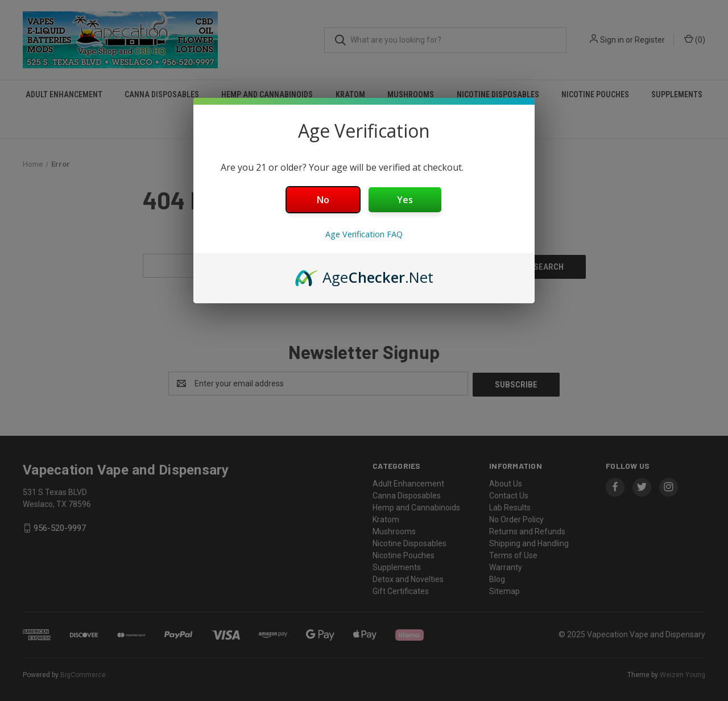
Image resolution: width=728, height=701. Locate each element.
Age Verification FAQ (364, 234)
